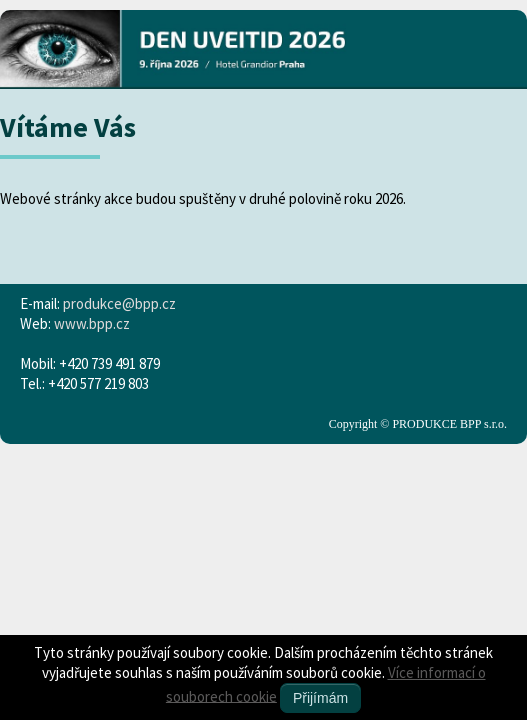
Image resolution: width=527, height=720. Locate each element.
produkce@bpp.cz (119, 303)
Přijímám (320, 698)
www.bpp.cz (92, 323)
